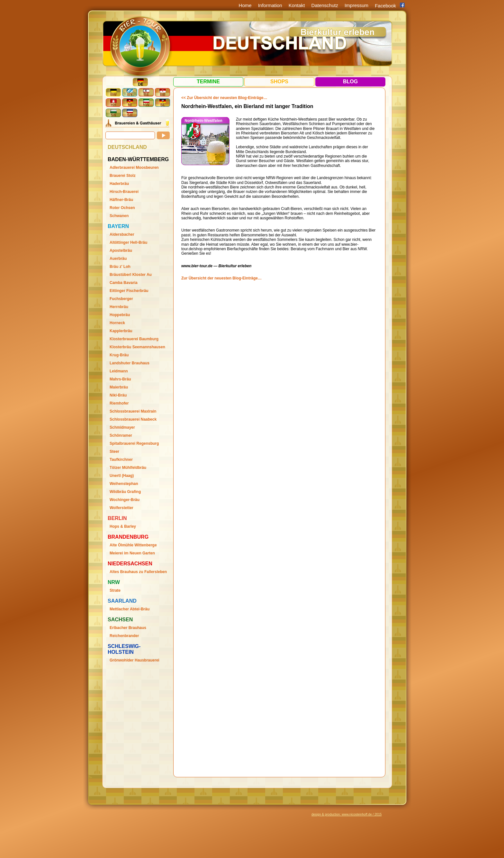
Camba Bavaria (124, 283)
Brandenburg (128, 537)
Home (245, 5)
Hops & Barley (123, 526)
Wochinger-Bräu (125, 500)
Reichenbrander (124, 636)
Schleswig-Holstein (124, 649)
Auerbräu (118, 259)
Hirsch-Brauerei (124, 192)
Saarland (122, 601)
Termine (208, 82)
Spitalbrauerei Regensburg (134, 443)
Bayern (118, 226)
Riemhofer (119, 403)
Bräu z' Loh (120, 267)
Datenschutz (325, 5)
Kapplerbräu (121, 331)
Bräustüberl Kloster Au (131, 275)
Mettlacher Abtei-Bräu (130, 609)
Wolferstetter (122, 508)
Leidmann (119, 371)
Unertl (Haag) (122, 476)
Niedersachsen (130, 564)
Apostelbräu (121, 251)
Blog (350, 82)
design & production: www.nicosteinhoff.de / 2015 (346, 814)
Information (270, 5)
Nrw (114, 582)
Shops (279, 82)
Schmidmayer (122, 427)
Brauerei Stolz (123, 176)
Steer (114, 452)
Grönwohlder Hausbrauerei (135, 660)
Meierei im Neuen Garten (132, 553)
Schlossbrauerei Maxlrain (133, 411)
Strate (115, 590)
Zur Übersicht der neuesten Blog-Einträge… (221, 278)
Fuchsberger (121, 299)
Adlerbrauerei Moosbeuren (134, 168)
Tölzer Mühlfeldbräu (128, 468)
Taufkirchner (121, 460)
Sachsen (120, 620)
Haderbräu (119, 184)
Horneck (117, 323)
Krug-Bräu (119, 355)
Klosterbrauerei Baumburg (134, 339)
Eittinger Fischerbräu (129, 291)
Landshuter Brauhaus (130, 363)
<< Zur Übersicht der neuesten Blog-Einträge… (224, 98)
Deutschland (127, 147)
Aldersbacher (122, 234)
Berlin (117, 518)
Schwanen (119, 216)
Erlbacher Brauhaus (128, 628)
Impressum (356, 5)
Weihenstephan (124, 484)
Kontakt (297, 5)
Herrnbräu (119, 307)
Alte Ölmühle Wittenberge (133, 545)
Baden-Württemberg (138, 159)
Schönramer (121, 435)
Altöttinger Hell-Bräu (128, 242)
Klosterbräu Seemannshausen (137, 347)
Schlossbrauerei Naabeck (133, 419)
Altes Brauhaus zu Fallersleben (138, 572)
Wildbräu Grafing (125, 492)
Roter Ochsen (122, 208)
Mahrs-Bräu (120, 379)
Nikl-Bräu (118, 395)
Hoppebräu (120, 315)
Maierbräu (119, 387)
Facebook (385, 6)
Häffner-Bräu (121, 200)
